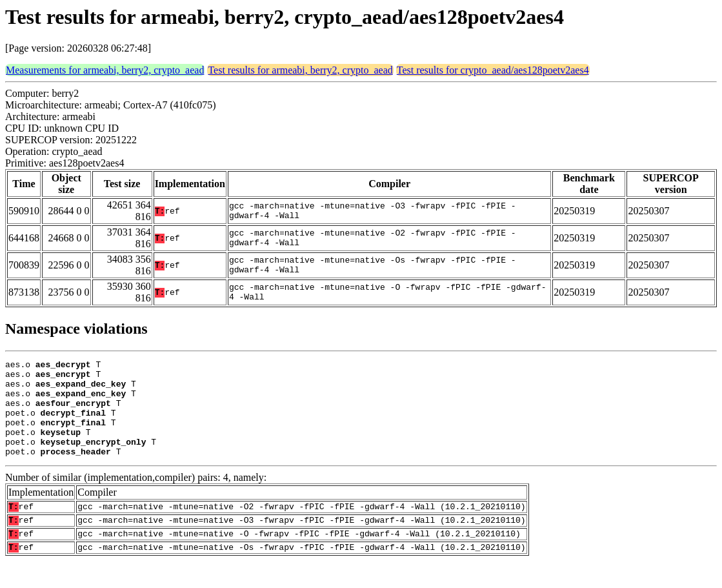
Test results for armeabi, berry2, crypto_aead (300, 70)
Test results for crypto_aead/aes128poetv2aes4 (493, 70)
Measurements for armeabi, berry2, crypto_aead (105, 70)
